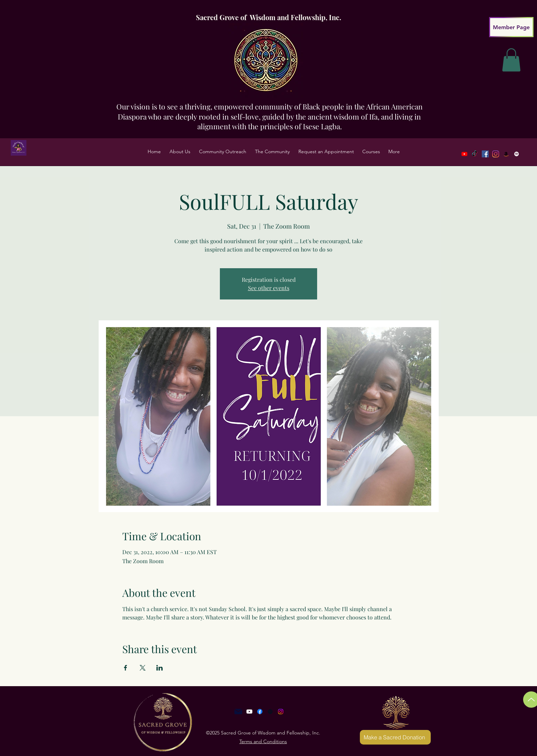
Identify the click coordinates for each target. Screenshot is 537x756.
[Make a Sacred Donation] (395, 737)
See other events (269, 288)
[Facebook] (485, 154)
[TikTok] (475, 154)
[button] (180, 151)
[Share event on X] (143, 668)
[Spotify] (517, 154)
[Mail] (238, 712)
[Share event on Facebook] (126, 668)
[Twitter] (496, 154)
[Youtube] (464, 154)
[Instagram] (281, 712)
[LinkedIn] (506, 154)
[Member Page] (511, 27)
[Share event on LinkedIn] (160, 668)
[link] (511, 60)
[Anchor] (270, 712)
